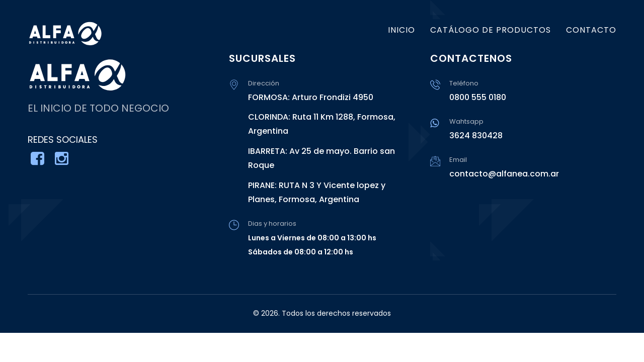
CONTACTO (591, 30)
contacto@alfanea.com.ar (504, 174)
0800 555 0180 (478, 97)
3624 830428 (476, 135)
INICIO (401, 30)
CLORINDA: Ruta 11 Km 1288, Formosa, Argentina (322, 124)
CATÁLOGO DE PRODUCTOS (491, 30)
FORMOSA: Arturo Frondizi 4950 (311, 97)
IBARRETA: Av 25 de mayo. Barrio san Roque (321, 158)
